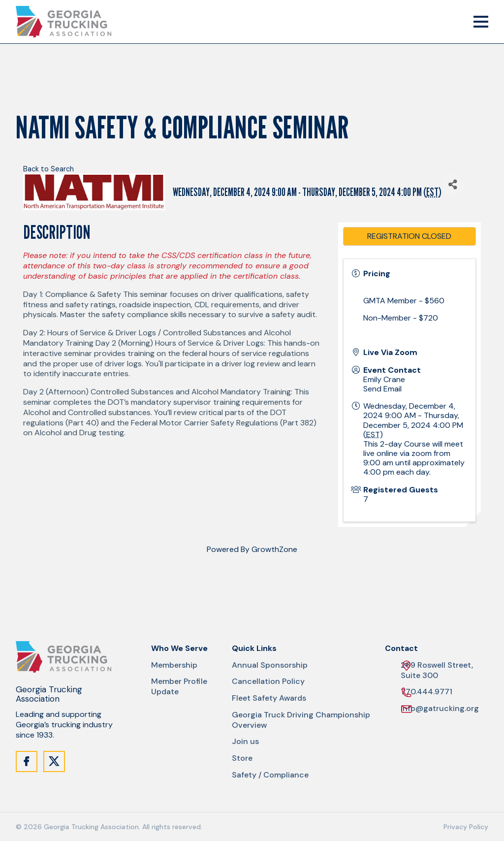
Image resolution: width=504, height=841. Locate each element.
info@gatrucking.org (440, 709)
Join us (245, 742)
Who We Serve (179, 648)
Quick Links (254, 648)
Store (242, 758)
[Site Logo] (63, 22)
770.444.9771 (426, 692)
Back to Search (48, 169)
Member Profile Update (179, 687)
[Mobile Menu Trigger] (481, 22)
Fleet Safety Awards (269, 698)
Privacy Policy (466, 827)
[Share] (453, 184)
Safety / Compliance (270, 775)
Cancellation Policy (268, 681)
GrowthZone (274, 549)
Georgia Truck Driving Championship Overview (301, 720)
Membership (174, 665)
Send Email (382, 389)
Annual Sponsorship (270, 665)
